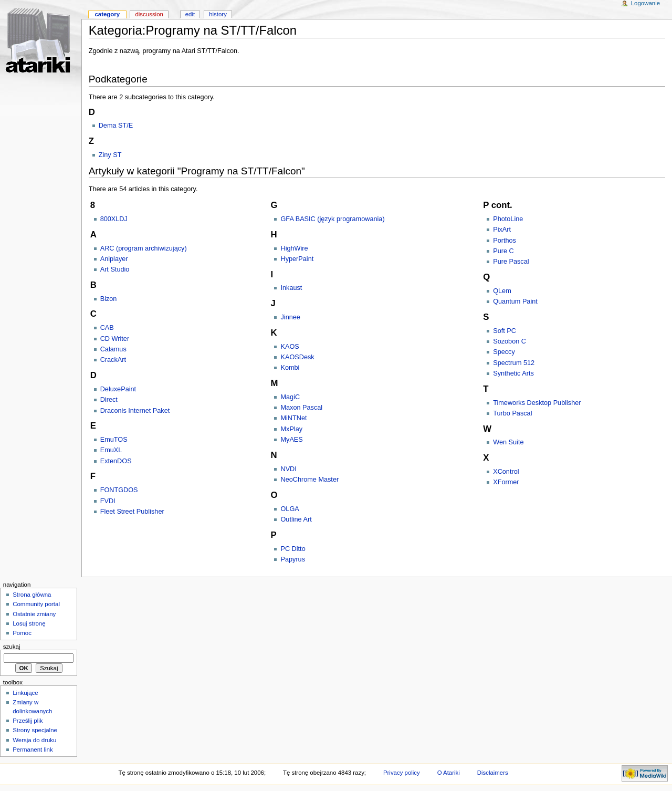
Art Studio (115, 269)
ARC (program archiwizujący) (144, 248)
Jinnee (290, 317)
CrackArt (113, 360)
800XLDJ (114, 219)
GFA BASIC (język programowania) (332, 219)
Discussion (149, 14)
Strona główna (32, 595)
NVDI (288, 469)
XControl (506, 472)
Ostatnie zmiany (34, 614)
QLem (502, 291)
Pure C (503, 251)
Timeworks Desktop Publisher (537, 403)
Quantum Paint (515, 301)
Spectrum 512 (514, 363)
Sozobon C (510, 341)
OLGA (290, 509)
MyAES (291, 440)
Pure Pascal (511, 262)
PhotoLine (508, 219)
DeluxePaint (118, 389)
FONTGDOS (119, 490)
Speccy (504, 352)
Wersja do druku (34, 740)
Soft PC (505, 331)
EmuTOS (114, 440)
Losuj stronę (29, 623)
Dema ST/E (116, 126)
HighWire (294, 248)
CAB (107, 328)
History (218, 14)
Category (107, 14)
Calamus (113, 349)
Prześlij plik (28, 721)
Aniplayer (114, 259)
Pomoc (22, 633)
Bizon (109, 299)
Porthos (505, 241)
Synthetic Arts (513, 373)
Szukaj (12, 647)
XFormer (506, 482)
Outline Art (296, 519)
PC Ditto (293, 549)
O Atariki (449, 773)
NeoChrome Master (309, 480)
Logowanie (645, 3)
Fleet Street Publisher (132, 512)
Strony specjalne (35, 730)
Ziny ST (110, 155)
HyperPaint (297, 259)
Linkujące (25, 693)
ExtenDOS (116, 461)
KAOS (290, 347)
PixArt (502, 230)
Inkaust (291, 288)
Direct (109, 400)
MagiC (290, 397)
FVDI (108, 501)
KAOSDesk (297, 357)
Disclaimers (493, 773)
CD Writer (115, 339)
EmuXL (111, 450)
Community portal (36, 604)
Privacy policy (402, 773)
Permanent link (33, 750)
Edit (190, 14)
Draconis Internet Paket (135, 411)
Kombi (290, 368)
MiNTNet (293, 418)
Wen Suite (508, 442)
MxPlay (291, 429)
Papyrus (293, 559)
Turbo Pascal (512, 413)
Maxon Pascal (301, 408)
